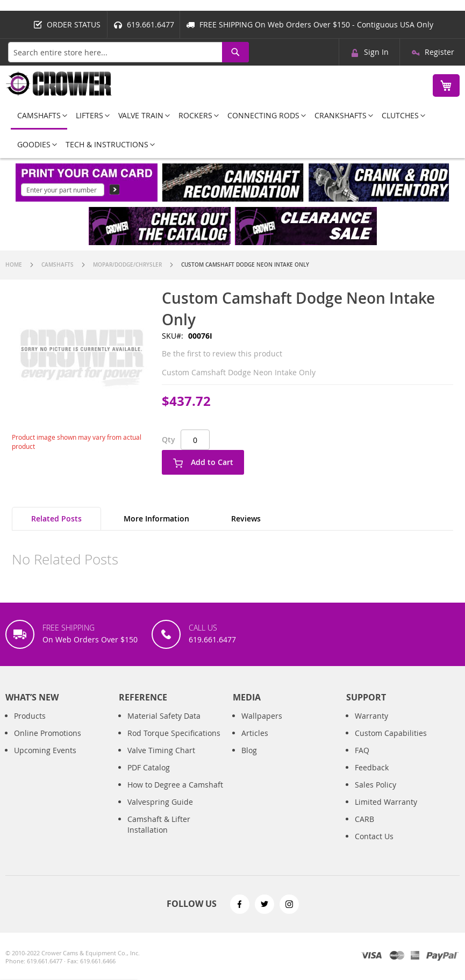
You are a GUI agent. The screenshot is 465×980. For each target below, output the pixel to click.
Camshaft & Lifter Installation (159, 834)
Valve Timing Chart (161, 759)
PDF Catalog (149, 777)
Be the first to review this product (222, 353)
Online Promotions (48, 742)
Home (14, 265)
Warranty (371, 725)
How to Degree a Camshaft (175, 794)
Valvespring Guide (160, 811)
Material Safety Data (164, 725)
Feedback (372, 777)
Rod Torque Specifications (174, 742)
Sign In (376, 52)
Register (439, 52)
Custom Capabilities (391, 742)
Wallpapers (262, 725)
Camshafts (58, 265)
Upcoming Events (45, 759)
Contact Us (374, 845)
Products (30, 725)
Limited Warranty (386, 811)
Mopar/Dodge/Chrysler (127, 265)
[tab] (56, 519)
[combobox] (128, 52)
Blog (249, 759)
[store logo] (59, 84)
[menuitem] (39, 116)
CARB (364, 828)
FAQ (362, 759)
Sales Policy (375, 794)
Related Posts (56, 518)
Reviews (246, 518)
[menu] (232, 130)
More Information (156, 518)
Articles (255, 742)
